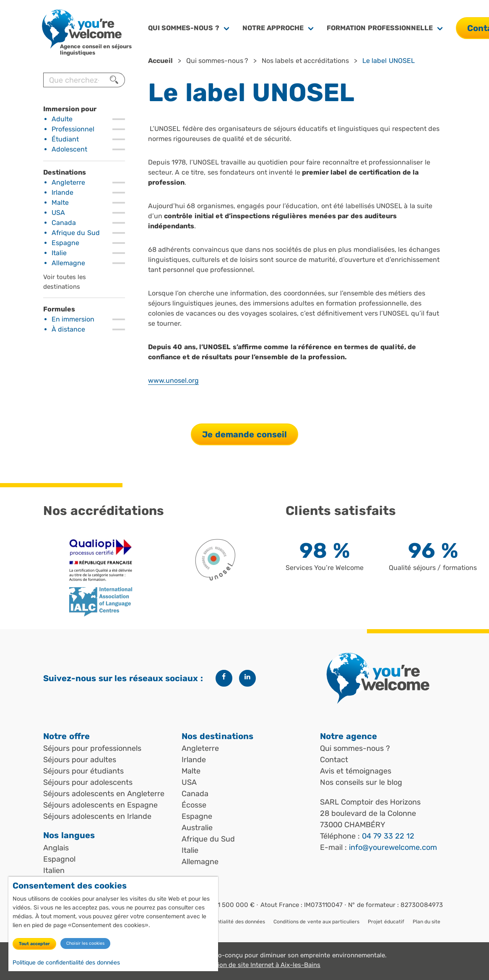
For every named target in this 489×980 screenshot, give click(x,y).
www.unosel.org (173, 380)
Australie (197, 828)
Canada (64, 223)
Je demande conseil (244, 434)
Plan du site (427, 922)
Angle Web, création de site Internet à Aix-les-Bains (244, 965)
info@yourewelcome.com (393, 847)
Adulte (62, 119)
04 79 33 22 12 (388, 836)
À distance (68, 329)
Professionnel (73, 129)
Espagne (65, 243)
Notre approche (273, 28)
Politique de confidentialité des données (66, 963)
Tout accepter (34, 944)
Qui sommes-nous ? (184, 28)
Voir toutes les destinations (65, 282)
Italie (59, 253)
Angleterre (68, 182)
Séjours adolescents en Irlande (97, 816)
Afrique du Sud (76, 233)
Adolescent (69, 149)
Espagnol (59, 859)
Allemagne (68, 263)
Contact (334, 760)
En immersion (73, 319)
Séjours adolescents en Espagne (100, 805)
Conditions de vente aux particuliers (316, 922)
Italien (54, 870)
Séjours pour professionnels (92, 748)
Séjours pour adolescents (88, 782)
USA (58, 213)
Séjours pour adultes (80, 760)
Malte (60, 203)
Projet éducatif (386, 922)
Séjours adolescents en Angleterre (104, 794)
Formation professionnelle (380, 28)
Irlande (62, 192)
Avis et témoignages (356, 771)
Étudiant (65, 139)
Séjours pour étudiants (83, 771)
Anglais (56, 848)
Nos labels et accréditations (305, 61)
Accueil (160, 61)
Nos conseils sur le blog (361, 782)
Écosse (194, 805)
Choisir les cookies (85, 944)
